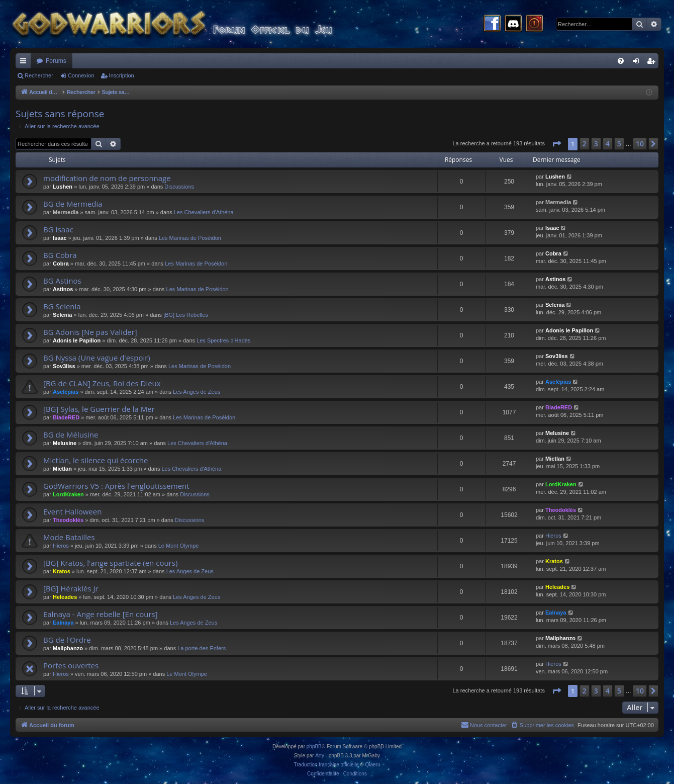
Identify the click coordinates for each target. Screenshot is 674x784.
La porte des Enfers (202, 648)
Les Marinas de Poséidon (190, 238)
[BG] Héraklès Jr (71, 588)
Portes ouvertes (71, 665)
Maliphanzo (68, 648)
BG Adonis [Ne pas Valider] (90, 332)
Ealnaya (63, 623)
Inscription (122, 75)
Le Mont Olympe (179, 546)
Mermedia (66, 212)
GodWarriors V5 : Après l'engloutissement (116, 486)
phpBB (314, 747)
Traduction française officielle (326, 765)
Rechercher (39, 75)
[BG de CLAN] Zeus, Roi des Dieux (102, 383)
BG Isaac (58, 229)
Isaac (60, 238)
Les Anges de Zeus (197, 392)
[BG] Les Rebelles (186, 315)
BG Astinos (62, 281)
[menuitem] (621, 61)
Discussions (179, 187)
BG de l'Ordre (67, 640)
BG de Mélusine (71, 434)
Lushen (63, 187)
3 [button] (596, 144)
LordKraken (68, 494)
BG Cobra (60, 255)
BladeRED (66, 417)
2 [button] (585, 144)
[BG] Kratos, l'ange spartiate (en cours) (110, 563)
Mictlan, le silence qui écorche (96, 460)
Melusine (65, 443)
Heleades (65, 597)
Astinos (63, 289)
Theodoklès (68, 520)
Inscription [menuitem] (653, 63)
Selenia (63, 315)
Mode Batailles (69, 537)
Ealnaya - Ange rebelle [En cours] (101, 614)
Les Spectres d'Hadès (223, 340)
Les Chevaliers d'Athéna (204, 212)
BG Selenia (62, 306)
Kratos (62, 571)
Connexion (81, 75)
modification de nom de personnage (107, 178)
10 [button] (640, 144)
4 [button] (608, 144)
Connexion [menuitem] (638, 63)
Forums (56, 61)
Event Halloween (72, 511)
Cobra (61, 264)
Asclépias (66, 392)
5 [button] (619, 144)
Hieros (61, 546)
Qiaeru (372, 765)
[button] (556, 144)
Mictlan (62, 469)
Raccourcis (25, 63)
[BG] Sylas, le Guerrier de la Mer (99, 409)
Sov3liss (64, 366)
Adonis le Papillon (77, 340)
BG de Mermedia (73, 204)
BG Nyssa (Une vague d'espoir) (97, 358)
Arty (320, 756)
